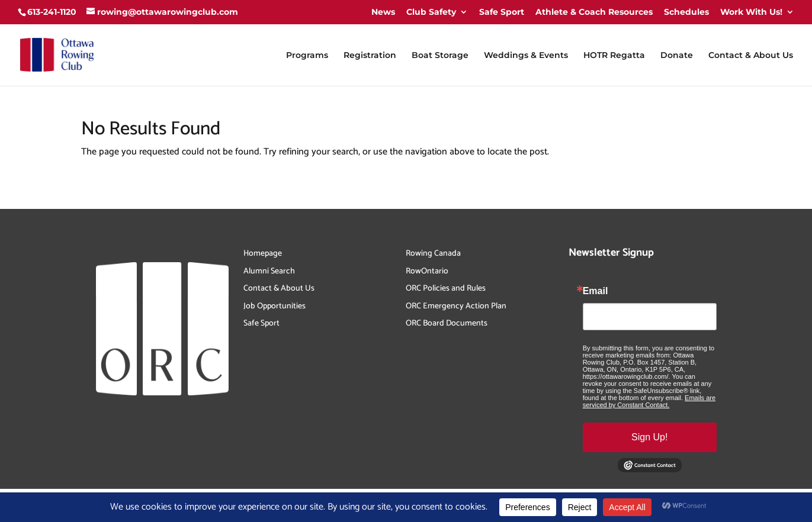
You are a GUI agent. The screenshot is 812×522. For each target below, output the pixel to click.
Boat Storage (440, 56)
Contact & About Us (751, 56)
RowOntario (427, 271)
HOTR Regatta (614, 56)
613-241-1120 (52, 12)
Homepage (263, 254)
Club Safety (431, 12)
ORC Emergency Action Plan (456, 306)
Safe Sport (502, 12)
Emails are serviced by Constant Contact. (649, 401)
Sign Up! (649, 437)
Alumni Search (269, 271)
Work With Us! (751, 12)
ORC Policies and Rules (446, 289)
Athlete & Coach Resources (594, 12)
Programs (307, 56)
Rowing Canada (433, 254)
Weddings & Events (526, 56)
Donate (677, 56)
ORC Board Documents (447, 323)
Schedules (686, 12)
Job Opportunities (275, 306)
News (383, 12)
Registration (370, 56)
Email (596, 291)
